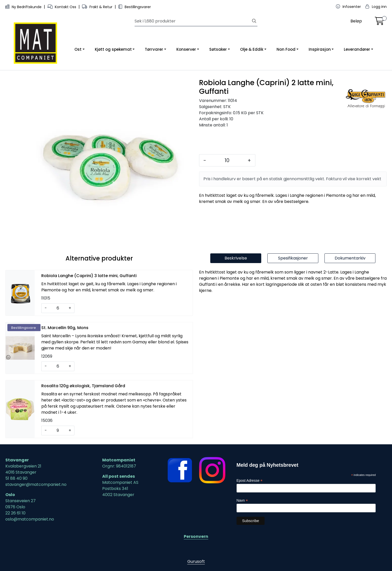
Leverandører (357, 49)
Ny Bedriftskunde (24, 7)
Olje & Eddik (252, 49)
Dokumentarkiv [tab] (350, 258)
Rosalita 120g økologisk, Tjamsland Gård (83, 386)
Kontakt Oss (62, 7)
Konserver (186, 49)
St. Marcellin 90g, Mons (65, 328)
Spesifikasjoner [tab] (293, 258)
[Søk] (193, 21)
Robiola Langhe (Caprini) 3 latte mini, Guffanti (89, 276)
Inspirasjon (320, 49)
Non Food (286, 49)
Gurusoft (196, 561)
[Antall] (227, 160)
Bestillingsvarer (135, 7)
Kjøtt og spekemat (113, 49)
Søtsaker (218, 49)
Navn (242, 501)
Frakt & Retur (98, 7)
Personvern (196, 536)
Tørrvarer (154, 49)
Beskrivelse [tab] (236, 258)
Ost (78, 49)
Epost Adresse (250, 481)
